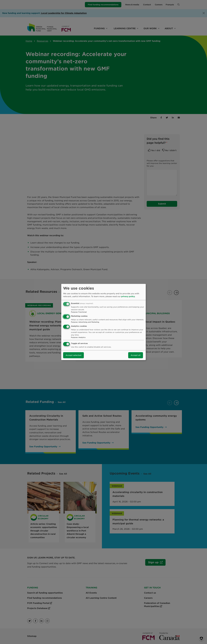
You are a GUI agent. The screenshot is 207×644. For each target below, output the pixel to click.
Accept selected (73, 355)
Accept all (136, 355)
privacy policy (128, 296)
